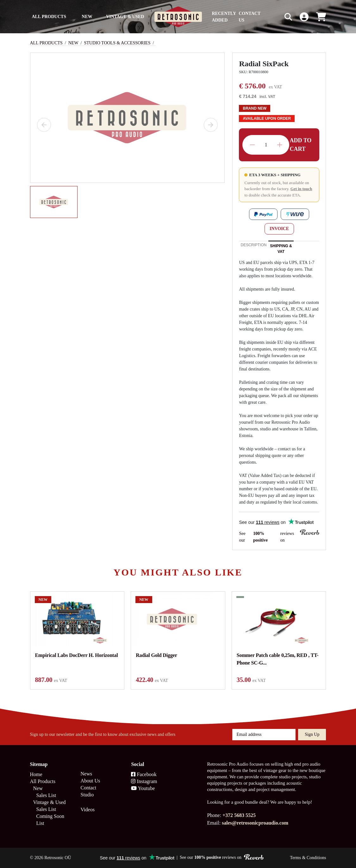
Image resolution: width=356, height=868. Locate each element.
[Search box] (275, 17)
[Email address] (264, 735)
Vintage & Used (125, 17)
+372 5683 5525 (239, 815)
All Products (49, 17)
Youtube (143, 788)
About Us (90, 781)
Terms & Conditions (308, 858)
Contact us (250, 17)
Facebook (144, 774)
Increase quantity (280, 145)
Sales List (46, 795)
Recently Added (224, 17)
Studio (87, 795)
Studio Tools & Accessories (117, 43)
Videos (87, 810)
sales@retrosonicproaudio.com (255, 823)
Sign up (312, 734)
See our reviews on (279, 536)
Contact (88, 788)
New (87, 17)
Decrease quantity (252, 145)
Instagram (144, 781)
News (86, 774)
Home (36, 774)
